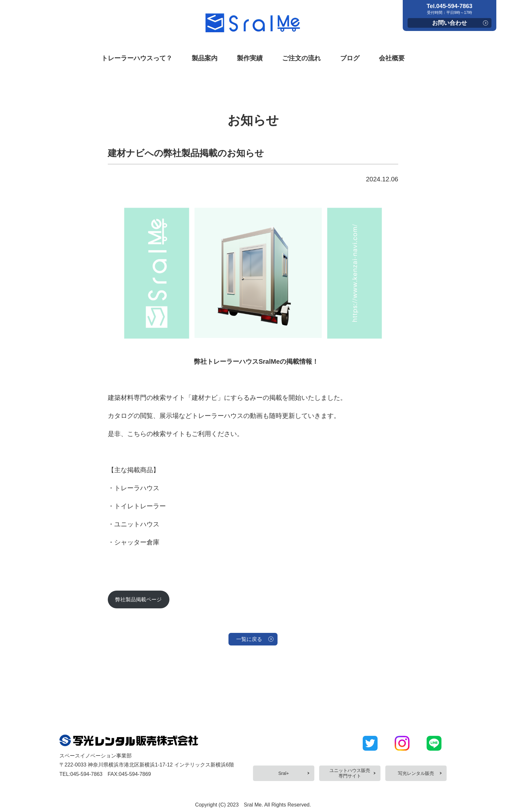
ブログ (350, 58)
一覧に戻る (248, 644)
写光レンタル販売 (416, 774)
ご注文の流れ (301, 58)
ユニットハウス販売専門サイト (350, 774)
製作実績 (250, 58)
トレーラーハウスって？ (137, 58)
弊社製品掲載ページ (146, 601)
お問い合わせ (450, 23)
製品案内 (205, 58)
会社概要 (392, 58)
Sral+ (283, 774)
